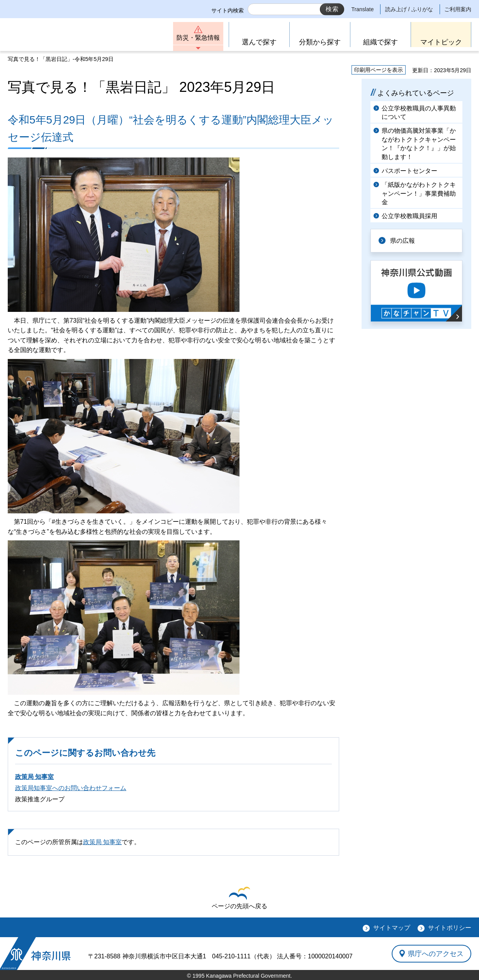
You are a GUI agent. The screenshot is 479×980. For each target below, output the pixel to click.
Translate (363, 9)
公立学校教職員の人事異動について (419, 113)
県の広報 (403, 241)
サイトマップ (392, 928)
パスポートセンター (409, 171)
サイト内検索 (228, 10)
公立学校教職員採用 (409, 216)
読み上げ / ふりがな (409, 9)
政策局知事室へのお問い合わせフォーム (71, 788)
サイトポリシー (450, 928)
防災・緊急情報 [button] (198, 38)
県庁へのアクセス (436, 953)
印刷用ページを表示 (379, 70)
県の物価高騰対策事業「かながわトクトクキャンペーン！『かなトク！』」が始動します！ (419, 144)
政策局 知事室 (34, 777)
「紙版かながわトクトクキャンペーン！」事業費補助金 (419, 193)
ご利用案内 (458, 9)
